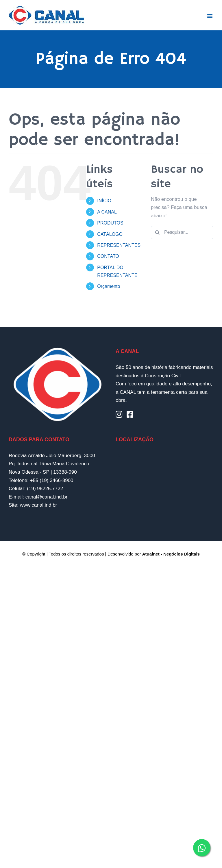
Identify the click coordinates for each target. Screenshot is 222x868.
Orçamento (109, 286)
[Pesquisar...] (182, 232)
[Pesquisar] (157, 232)
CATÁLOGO (110, 234)
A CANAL (107, 212)
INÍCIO (104, 201)
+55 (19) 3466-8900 (52, 480)
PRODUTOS (110, 223)
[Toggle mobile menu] (210, 16)
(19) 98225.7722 (45, 489)
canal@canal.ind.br (47, 497)
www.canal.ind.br (39, 505)
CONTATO (108, 256)
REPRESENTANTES (119, 245)
